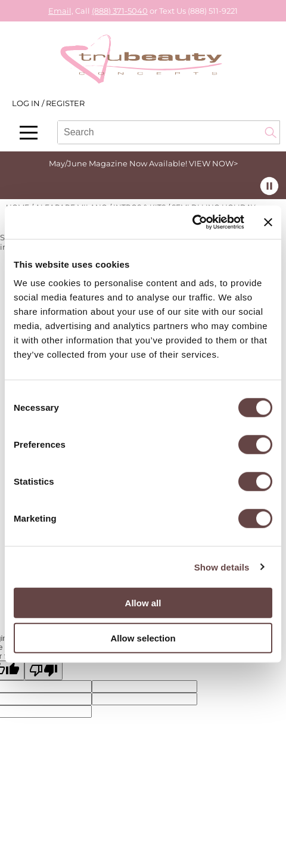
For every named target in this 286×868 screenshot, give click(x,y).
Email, (61, 11)
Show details (222, 567)
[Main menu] (29, 133)
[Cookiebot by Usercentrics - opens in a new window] (192, 222)
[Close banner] (268, 222)
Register (65, 103)
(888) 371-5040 (120, 11)
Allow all (143, 603)
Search (271, 132)
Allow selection (143, 638)
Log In (27, 103)
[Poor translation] (43, 670)
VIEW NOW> (213, 163)
